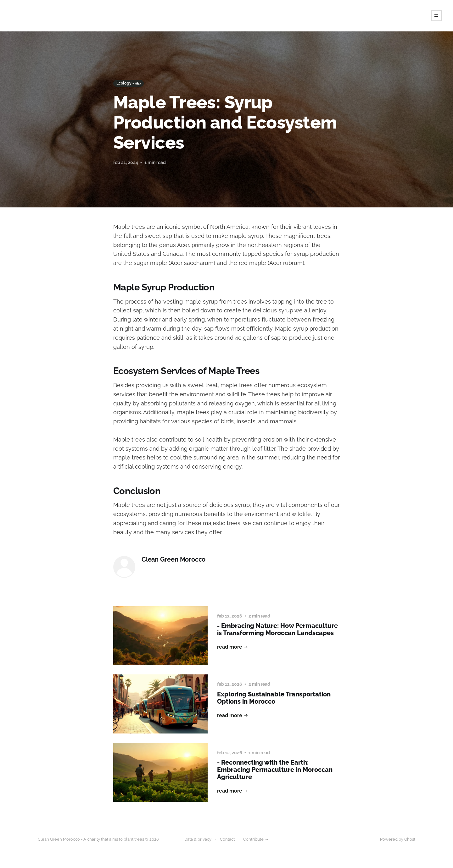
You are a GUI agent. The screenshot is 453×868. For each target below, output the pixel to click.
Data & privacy (198, 839)
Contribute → (256, 839)
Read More (233, 647)
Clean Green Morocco (173, 560)
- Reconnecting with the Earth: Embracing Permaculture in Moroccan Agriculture (275, 770)
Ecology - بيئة (129, 83)
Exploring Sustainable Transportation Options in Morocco (274, 698)
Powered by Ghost (398, 839)
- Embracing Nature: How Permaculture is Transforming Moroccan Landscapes (277, 629)
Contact (227, 839)
